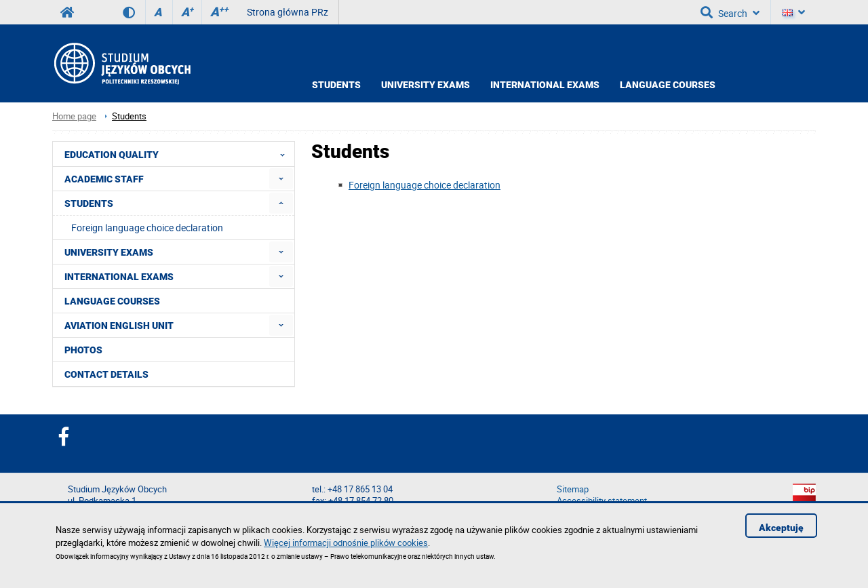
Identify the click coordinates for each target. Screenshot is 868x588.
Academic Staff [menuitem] (104, 179)
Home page (74, 116)
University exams (426, 85)
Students (336, 85)
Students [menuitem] (89, 203)
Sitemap (573, 489)
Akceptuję (781, 528)
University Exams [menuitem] (109, 252)
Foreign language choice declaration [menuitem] (147, 228)
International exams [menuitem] (119, 277)
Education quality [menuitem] (179, 154)
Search (730, 12)
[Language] (793, 12)
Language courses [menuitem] (112, 301)
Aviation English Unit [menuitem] (119, 326)
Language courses (668, 85)
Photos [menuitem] (83, 350)
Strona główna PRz (288, 12)
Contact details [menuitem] (106, 374)
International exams (545, 85)
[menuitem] (281, 179)
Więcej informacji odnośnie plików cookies (346, 543)
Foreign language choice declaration (425, 185)
